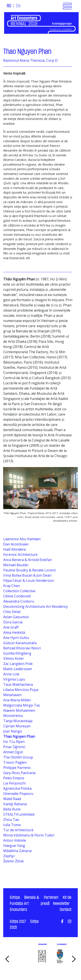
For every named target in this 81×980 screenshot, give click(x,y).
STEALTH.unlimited (19, 814)
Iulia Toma (12, 825)
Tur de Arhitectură (18, 830)
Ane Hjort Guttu (16, 638)
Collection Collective (19, 591)
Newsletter (61, 904)
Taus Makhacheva (18, 684)
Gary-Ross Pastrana (19, 773)
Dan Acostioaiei (16, 544)
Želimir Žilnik (13, 861)
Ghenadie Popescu (18, 794)
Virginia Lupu (14, 679)
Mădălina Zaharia (17, 851)
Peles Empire (14, 778)
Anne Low (11, 674)
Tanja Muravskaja (18, 721)
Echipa (15, 898)
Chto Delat (12, 612)
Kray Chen (12, 586)
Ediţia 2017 (18, 922)
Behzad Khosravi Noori (22, 648)
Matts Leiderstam (17, 669)
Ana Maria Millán (17, 700)
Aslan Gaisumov (16, 617)
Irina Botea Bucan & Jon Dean (27, 575)
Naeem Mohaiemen (19, 710)
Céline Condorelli (17, 596)
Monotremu (13, 716)
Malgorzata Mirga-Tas (22, 705)
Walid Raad (12, 799)
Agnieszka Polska (17, 788)
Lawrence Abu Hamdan (22, 539)
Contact (65, 910)
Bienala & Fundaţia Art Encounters (24, 904)
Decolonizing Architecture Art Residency (36, 606)
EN (18, 6)
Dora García (13, 622)
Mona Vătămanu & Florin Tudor (29, 835)
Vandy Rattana (15, 804)
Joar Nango (13, 731)
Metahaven (12, 695)
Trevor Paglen (15, 762)
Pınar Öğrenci (14, 747)
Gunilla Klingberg (17, 653)
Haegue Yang (14, 846)
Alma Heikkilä (14, 632)
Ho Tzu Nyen (14, 742)
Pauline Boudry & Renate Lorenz (30, 570)
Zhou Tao (11, 820)
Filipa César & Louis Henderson (29, 581)
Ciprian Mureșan (17, 726)
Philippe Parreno (17, 768)
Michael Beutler (16, 565)
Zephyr (9, 856)
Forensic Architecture (20, 555)
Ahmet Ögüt (13, 752)
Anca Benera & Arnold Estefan (28, 560)
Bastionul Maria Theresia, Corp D (30, 60)
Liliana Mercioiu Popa (21, 690)
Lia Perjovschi (14, 783)
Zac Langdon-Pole (18, 664)
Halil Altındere (15, 549)
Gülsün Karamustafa (20, 643)
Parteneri (51, 898)
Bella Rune (12, 809)
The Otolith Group (18, 757)
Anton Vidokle (15, 840)
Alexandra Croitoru (19, 601)
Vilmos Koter (14, 658)
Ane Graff (11, 627)
